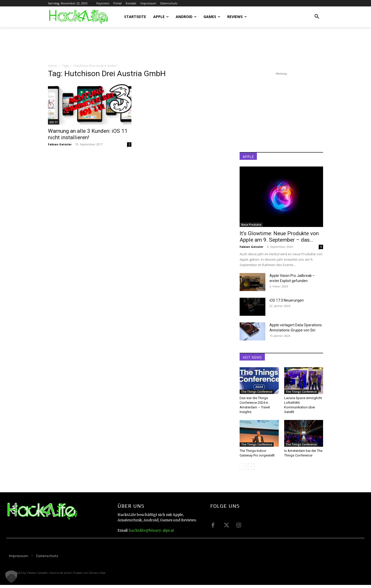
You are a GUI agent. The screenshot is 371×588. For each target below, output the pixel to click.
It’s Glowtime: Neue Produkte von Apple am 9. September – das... (279, 237)
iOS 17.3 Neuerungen (287, 300)
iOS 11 (54, 122)
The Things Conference (257, 392)
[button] (317, 17)
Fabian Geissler (60, 144)
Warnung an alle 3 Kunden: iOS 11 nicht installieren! (88, 134)
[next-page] (251, 466)
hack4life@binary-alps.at (151, 530)
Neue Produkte (251, 225)
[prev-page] (243, 466)
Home (52, 66)
